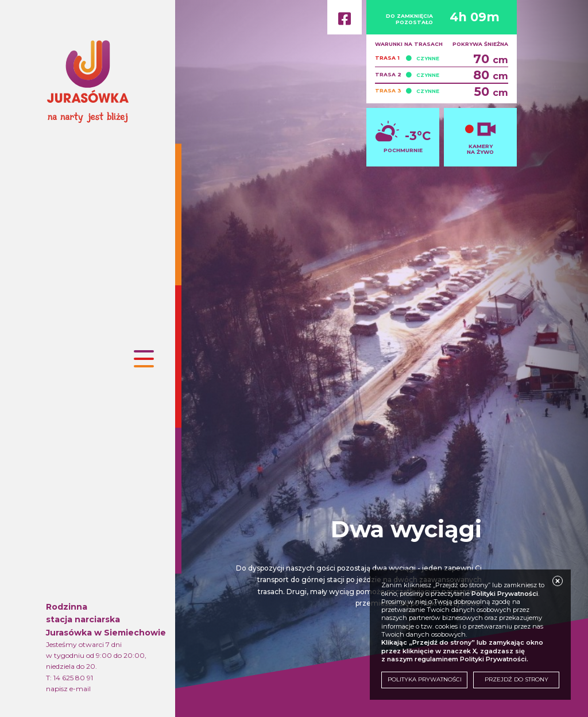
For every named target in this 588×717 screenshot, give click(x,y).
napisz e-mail (68, 689)
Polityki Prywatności (505, 594)
